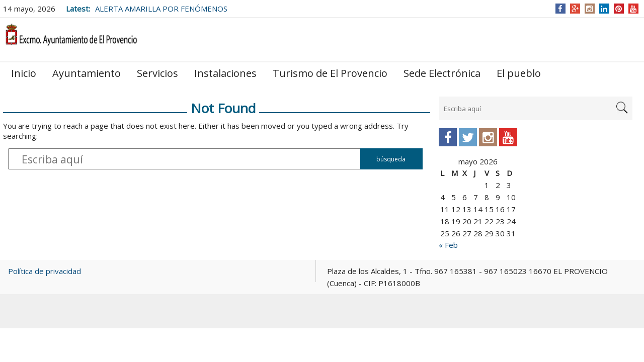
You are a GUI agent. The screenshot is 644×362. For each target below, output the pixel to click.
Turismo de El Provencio (330, 73)
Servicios (157, 73)
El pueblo (519, 73)
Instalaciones (225, 73)
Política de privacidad (45, 271)
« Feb (448, 245)
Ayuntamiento (87, 73)
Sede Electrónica (442, 73)
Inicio (24, 73)
